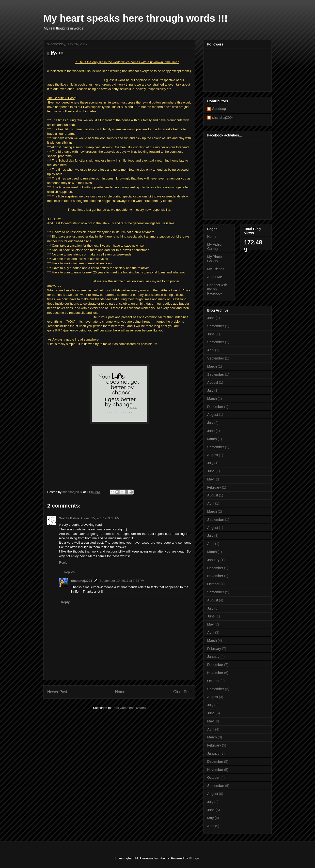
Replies (69, 572)
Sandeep (219, 109)
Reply (63, 562)
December (215, 407)
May (210, 479)
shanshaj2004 (82, 581)
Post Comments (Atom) (129, 708)
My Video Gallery (214, 247)
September (216, 326)
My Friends (216, 269)
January (213, 560)
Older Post (182, 692)
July (210, 390)
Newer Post (57, 692)
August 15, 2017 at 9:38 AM (100, 518)
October (213, 584)
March (212, 366)
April (211, 350)
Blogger (194, 858)
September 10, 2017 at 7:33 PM (122, 581)
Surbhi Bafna (69, 518)
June (211, 318)
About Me (215, 277)
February (214, 487)
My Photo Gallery (214, 259)
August (213, 382)
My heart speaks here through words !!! (135, 18)
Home (120, 692)
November (215, 576)
